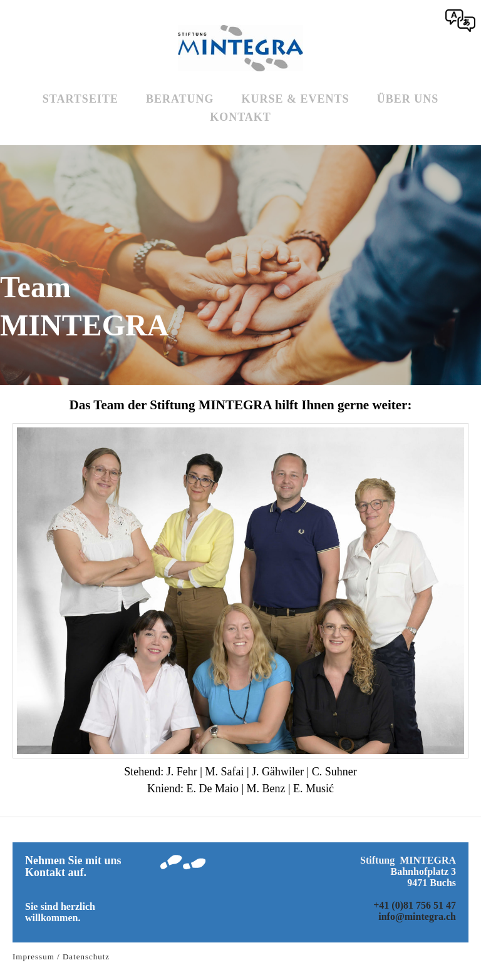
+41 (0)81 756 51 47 (415, 905)
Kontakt (240, 117)
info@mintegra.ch (417, 916)
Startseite (80, 99)
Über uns (408, 99)
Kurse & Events (296, 99)
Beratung (180, 99)
